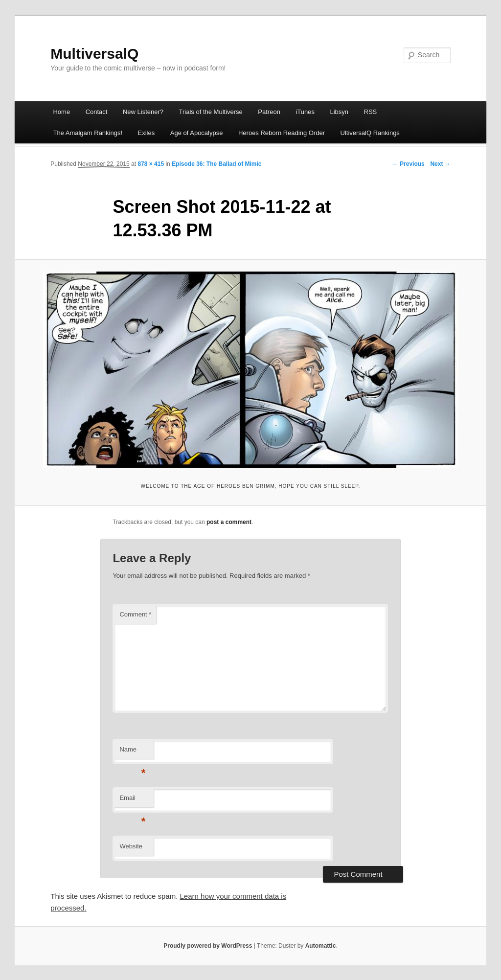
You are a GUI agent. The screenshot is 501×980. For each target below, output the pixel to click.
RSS (371, 112)
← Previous (409, 164)
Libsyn (339, 112)
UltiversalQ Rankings (370, 133)
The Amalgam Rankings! (88, 133)
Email (132, 801)
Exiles (147, 133)
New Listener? (143, 112)
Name (132, 752)
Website (131, 846)
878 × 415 (151, 164)
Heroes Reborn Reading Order (282, 133)
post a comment (229, 522)
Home (61, 112)
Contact (97, 112)
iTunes (305, 112)
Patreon (269, 112)
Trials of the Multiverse (211, 112)
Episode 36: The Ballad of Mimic (216, 164)
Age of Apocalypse (197, 133)
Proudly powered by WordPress (208, 946)
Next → (440, 164)
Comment (135, 614)
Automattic (321, 946)
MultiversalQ (94, 54)
